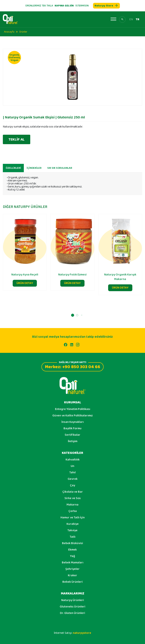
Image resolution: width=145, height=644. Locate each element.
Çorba (73, 511)
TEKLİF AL (17, 139)
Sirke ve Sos (73, 498)
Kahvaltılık (73, 460)
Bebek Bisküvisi (72, 543)
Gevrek (73, 479)
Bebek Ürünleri (72, 582)
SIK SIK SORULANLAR (60, 170)
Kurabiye (73, 524)
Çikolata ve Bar (73, 492)
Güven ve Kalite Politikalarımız (72, 416)
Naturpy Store (106, 6)
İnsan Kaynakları (73, 422)
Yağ (72, 556)
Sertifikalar (72, 435)
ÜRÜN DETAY (25, 285)
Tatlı (73, 537)
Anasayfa (9, 32)
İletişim (73, 441)
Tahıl (72, 473)
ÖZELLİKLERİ (13, 170)
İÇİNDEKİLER (34, 170)
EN (131, 19)
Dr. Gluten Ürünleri (72, 613)
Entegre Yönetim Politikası (73, 409)
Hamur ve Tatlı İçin (73, 518)
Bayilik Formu (72, 429)
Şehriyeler (72, 569)
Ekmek (72, 550)
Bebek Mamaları (73, 563)
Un (72, 466)
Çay (72, 485)
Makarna (72, 505)
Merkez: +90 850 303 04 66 (72, 366)
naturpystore (82, 633)
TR (138, 19)
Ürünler (23, 32)
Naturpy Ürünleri (73, 600)
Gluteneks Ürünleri (72, 607)
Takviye (72, 530)
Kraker (72, 576)
